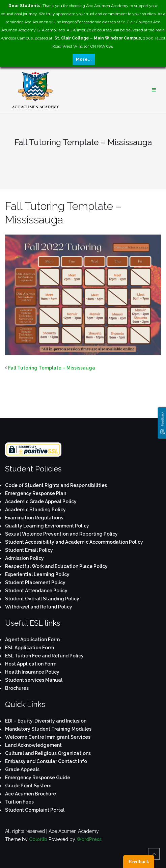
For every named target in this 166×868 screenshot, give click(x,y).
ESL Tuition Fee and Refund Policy (44, 656)
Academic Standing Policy (35, 510)
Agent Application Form (32, 640)
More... (84, 59)
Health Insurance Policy (32, 672)
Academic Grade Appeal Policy (41, 501)
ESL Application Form (30, 648)
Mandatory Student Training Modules (48, 729)
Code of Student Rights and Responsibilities (56, 485)
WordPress (89, 839)
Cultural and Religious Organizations (48, 753)
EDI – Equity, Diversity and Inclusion (46, 721)
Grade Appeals (22, 769)
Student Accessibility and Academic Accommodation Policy (74, 542)
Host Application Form (31, 664)
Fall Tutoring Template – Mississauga (52, 368)
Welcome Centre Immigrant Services (48, 737)
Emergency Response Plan (36, 493)
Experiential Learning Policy (37, 574)
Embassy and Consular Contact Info (46, 761)
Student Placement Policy (35, 582)
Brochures (17, 688)
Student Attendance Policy (36, 591)
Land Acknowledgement (33, 745)
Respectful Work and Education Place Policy (56, 566)
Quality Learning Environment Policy (47, 526)
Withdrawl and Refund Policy (39, 607)
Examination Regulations (34, 518)
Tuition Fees (19, 802)
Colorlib (38, 839)
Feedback (139, 862)
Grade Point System (28, 786)
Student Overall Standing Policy (42, 599)
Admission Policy (24, 558)
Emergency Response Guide (38, 778)
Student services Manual (34, 680)
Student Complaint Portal (35, 810)
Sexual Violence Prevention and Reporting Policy (61, 534)
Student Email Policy (29, 550)
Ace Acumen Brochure (31, 794)
